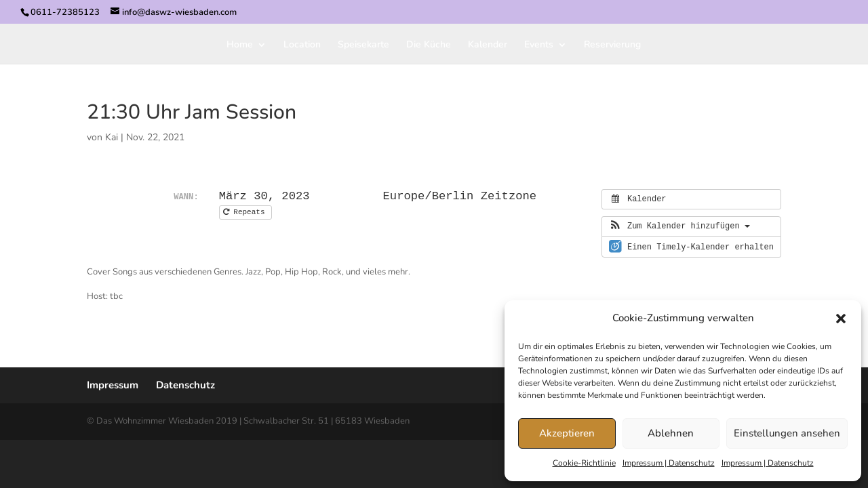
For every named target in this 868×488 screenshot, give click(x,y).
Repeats (246, 212)
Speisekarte (363, 45)
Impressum (113, 385)
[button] (841, 319)
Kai (112, 137)
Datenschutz (185, 385)
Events (539, 45)
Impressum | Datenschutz (669, 463)
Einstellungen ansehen (787, 433)
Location (302, 45)
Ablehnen (671, 433)
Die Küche (429, 45)
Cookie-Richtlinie (584, 463)
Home (240, 45)
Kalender (488, 45)
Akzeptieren (567, 433)
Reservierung (612, 45)
